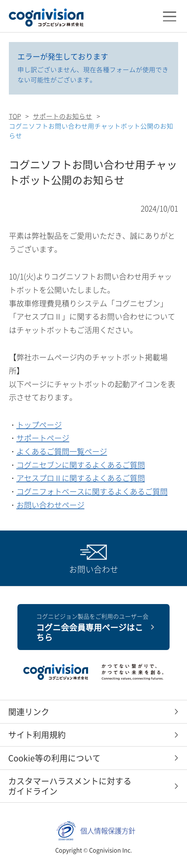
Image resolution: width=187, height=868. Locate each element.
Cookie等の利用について (54, 758)
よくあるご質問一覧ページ (62, 451)
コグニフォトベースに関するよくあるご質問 (92, 491)
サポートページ (43, 438)
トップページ (39, 424)
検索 (147, 18)
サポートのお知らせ (62, 116)
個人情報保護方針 (108, 831)
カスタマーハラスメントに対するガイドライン (70, 786)
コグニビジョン (46, 18)
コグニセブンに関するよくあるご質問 (81, 465)
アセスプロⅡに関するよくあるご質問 (81, 478)
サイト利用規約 (37, 735)
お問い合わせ (94, 569)
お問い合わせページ (50, 505)
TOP (15, 116)
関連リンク (29, 712)
